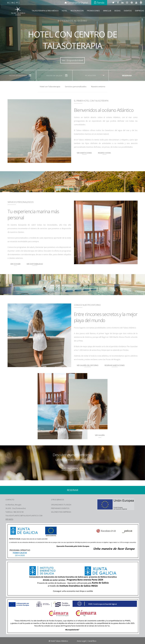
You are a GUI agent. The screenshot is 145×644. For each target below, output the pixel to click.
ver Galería (100, 435)
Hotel (65, 11)
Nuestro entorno (98, 87)
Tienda (99, 3)
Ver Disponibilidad (72, 60)
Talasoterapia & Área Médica (45, 11)
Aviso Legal (81, 641)
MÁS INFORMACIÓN (73, 468)
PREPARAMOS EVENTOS (60, 508)
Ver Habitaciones (84, 153)
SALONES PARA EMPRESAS (61, 512)
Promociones (93, 11)
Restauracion (77, 11)
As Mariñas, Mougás (13, 505)
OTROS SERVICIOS (57, 500)
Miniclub (107, 11)
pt (17, 3)
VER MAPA (9, 519)
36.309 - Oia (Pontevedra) (16, 508)
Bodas (118, 11)
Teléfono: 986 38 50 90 (14, 512)
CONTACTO (10, 500)
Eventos (128, 11)
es (8, 3)
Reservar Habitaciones (115, 365)
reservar (127, 76)
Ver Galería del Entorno (88, 365)
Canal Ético (92, 641)
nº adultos (90, 75)
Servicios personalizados (76, 87)
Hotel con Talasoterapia (50, 87)
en (13, 3)
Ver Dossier (15, 264)
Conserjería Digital (76, 3)
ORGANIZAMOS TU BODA (61, 505)
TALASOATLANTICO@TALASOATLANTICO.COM (24, 516)
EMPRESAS (140, 11)
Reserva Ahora (104, 153)
